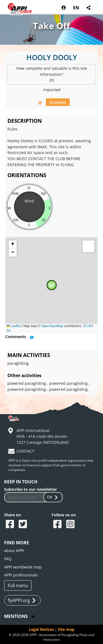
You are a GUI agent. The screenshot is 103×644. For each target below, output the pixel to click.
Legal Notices (41, 629)
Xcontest (58, 102)
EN (76, 8)
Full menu (18, 586)
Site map (66, 629)
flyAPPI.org (22, 600)
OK (53, 497)
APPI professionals (21, 575)
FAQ (8, 559)
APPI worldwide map (23, 567)
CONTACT (25, 451)
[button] (52, 285)
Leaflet (14, 326)
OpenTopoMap (52, 326)
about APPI (14, 550)
